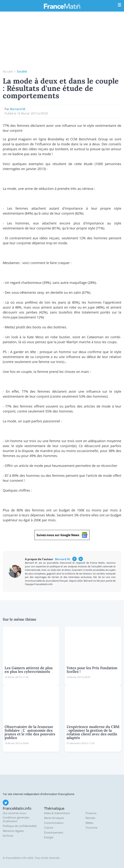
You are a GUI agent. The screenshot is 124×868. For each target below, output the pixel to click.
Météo (89, 823)
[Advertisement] (62, 42)
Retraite (90, 818)
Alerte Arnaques (54, 818)
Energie (49, 837)
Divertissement (54, 833)
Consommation (54, 823)
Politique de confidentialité (20, 826)
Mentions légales (13, 831)
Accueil (8, 71)
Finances (91, 813)
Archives (8, 836)
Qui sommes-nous (14, 813)
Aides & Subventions (57, 813)
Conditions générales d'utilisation (16, 819)
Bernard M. (18, 109)
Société (22, 71)
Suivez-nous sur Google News (62, 535)
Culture (49, 828)
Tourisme (91, 828)
